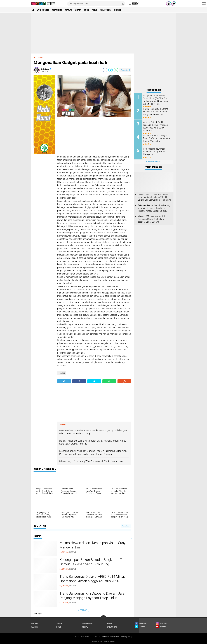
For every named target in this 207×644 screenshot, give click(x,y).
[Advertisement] (103, 33)
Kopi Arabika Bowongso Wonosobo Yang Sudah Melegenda (154, 152)
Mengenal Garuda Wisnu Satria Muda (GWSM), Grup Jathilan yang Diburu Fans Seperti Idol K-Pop (156, 100)
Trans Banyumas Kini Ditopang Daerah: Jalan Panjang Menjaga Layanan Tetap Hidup (93, 596)
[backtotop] (103, 618)
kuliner (34, 627)
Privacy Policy (127, 636)
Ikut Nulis (85, 636)
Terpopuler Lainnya (154, 162)
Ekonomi (118, 10)
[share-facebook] (105, 70)
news (59, 627)
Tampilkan (126, 526)
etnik (86, 10)
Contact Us (95, 636)
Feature (69, 10)
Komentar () (125, 70)
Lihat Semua (82, 610)
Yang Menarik (43, 10)
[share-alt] (64, 381)
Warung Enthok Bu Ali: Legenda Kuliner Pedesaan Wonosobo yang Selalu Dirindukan (155, 126)
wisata (78, 10)
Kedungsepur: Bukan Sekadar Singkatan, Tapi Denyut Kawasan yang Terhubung (93, 562)
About (77, 636)
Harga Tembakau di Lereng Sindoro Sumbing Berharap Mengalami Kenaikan (156, 112)
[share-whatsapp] (116, 70)
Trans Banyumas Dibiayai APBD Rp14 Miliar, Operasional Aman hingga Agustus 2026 (92, 579)
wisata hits (57, 10)
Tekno (94, 10)
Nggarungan (106, 10)
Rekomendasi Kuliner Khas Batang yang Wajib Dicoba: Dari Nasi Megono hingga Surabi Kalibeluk (154, 208)
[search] (96, 4)
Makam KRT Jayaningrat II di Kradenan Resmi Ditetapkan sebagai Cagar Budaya (151, 219)
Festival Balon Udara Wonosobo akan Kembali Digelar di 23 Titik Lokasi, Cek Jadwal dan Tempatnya (154, 197)
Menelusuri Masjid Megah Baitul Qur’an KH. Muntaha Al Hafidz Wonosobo (157, 138)
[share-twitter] (110, 70)
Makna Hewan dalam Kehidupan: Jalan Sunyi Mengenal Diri (93, 545)
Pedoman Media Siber (110, 636)
